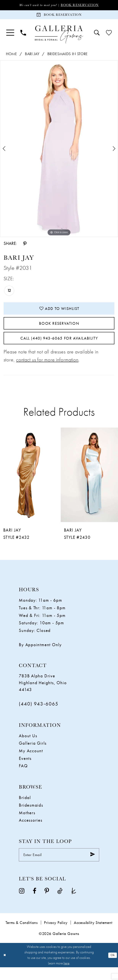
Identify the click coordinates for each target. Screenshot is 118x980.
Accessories (31, 831)
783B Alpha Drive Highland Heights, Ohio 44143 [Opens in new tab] (43, 693)
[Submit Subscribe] (92, 867)
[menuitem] (10, 35)
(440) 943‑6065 (39, 714)
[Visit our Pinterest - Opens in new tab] (47, 903)
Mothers (27, 823)
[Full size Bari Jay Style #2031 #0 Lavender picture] (59, 151)
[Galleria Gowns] (59, 37)
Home (12, 56)
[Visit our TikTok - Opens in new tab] (60, 903)
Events (25, 769)
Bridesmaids (31, 816)
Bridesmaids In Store (68, 56)
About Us (28, 746)
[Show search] (97, 35)
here (67, 976)
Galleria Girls (33, 754)
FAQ (23, 776)
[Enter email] (59, 867)
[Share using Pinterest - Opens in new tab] (25, 246)
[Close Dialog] (5, 968)
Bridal (25, 808)
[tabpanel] (59, 151)
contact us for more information (47, 370)
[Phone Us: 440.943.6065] (23, 35)
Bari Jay (32, 56)
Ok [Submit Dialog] (112, 968)
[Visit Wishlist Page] (109, 35)
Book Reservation (84, 5)
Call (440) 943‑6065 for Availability (59, 347)
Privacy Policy (56, 935)
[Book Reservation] (59, 16)
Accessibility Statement (93, 935)
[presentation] (29, 485)
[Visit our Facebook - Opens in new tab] (35, 903)
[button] (10, 35)
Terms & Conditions (22, 935)
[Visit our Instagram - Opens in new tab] (22, 903)
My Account (31, 761)
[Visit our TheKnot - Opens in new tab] (74, 903)
